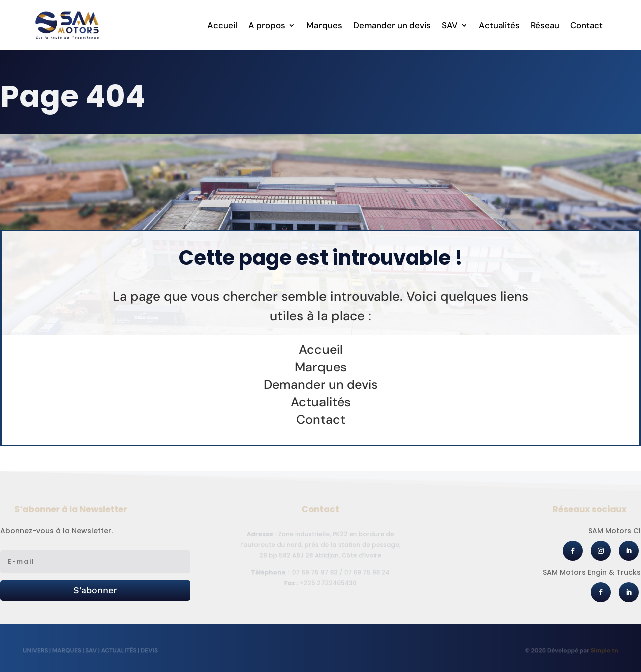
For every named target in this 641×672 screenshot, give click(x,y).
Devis (149, 651)
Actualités (499, 26)
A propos (267, 26)
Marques (324, 26)
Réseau (545, 26)
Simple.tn (600, 651)
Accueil (222, 26)
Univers (40, 651)
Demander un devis (392, 26)
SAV (450, 26)
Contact (587, 26)
